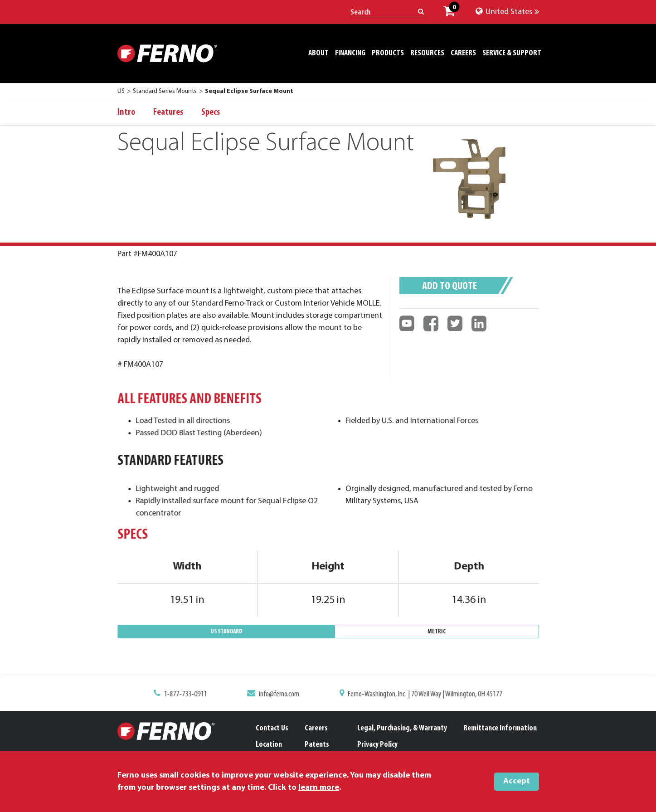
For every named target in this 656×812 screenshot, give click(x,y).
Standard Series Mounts (165, 91)
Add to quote (449, 287)
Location (269, 745)
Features (168, 112)
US (121, 91)
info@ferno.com (281, 695)
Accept (517, 781)
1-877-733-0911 (192, 695)
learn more (319, 788)
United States (507, 12)
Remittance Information (500, 728)
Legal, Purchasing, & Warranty (402, 728)
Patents (317, 745)
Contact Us (272, 728)
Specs (211, 112)
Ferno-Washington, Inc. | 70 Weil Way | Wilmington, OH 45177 (421, 695)
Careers (316, 728)
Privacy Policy (377, 745)
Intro (126, 112)
